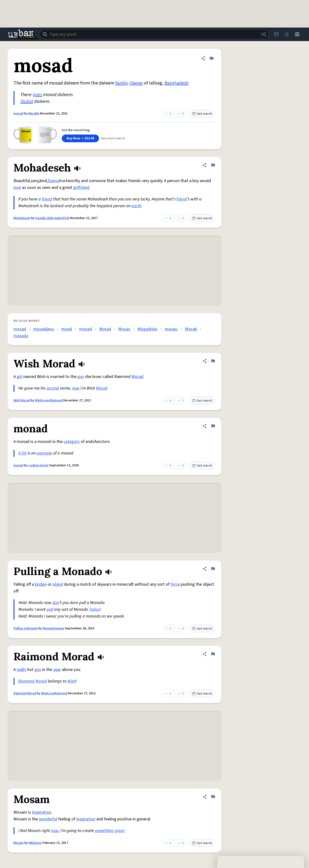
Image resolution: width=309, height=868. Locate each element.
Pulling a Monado (26, 628)
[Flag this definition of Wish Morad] (213, 361)
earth (136, 206)
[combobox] (154, 34)
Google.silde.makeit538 (52, 218)
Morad (105, 329)
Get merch (202, 114)
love (17, 188)
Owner (136, 83)
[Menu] (297, 34)
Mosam (19, 843)
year (57, 670)
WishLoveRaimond (54, 693)
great (119, 831)
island (58, 584)
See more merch (113, 138)
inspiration (86, 819)
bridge (41, 584)
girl (20, 377)
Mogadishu (147, 329)
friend (47, 199)
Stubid (27, 101)
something (104, 831)
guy (81, 377)
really (21, 670)
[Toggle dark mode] (286, 34)
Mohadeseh (22, 218)
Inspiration (42, 812)
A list (22, 453)
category (72, 442)
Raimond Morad (25, 693)
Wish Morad (22, 400)
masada (21, 336)
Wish (71, 681)
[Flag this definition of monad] (213, 426)
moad (67, 329)
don (56, 603)
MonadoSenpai (53, 628)
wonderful (48, 819)
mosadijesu (44, 329)
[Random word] (263, 34)
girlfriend (81, 188)
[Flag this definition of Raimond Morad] (213, 654)
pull (50, 609)
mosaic (171, 329)
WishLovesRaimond (49, 400)
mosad (18, 114)
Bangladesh (176, 83)
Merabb (34, 114)
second (53, 388)
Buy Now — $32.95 (80, 138)
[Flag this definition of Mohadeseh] (213, 165)
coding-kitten (39, 465)
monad (86, 329)
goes (37, 95)
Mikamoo (35, 843)
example (44, 453)
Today (95, 609)
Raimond (26, 681)
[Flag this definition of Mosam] (213, 797)
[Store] (276, 34)
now (76, 388)
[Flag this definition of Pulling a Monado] (213, 569)
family (122, 83)
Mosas (124, 329)
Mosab (191, 329)
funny (53, 181)
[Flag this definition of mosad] (211, 58)
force (175, 584)
